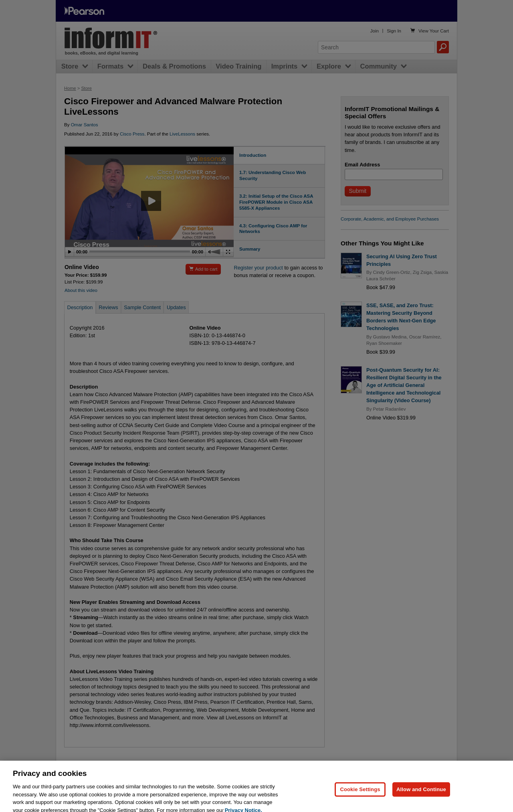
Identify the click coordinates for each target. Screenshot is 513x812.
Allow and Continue (421, 795)
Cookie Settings (360, 795)
